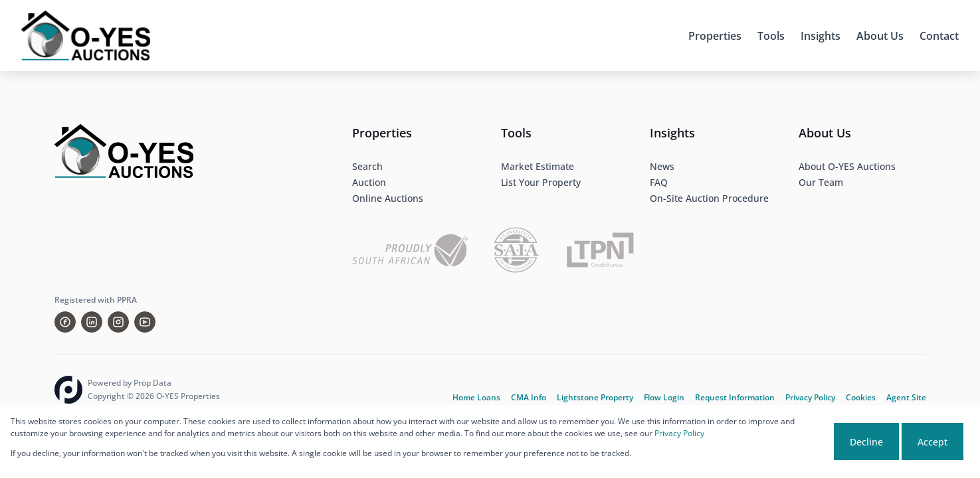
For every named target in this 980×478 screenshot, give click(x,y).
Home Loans (476, 397)
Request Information (735, 397)
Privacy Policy (810, 397)
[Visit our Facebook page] (65, 322)
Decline (866, 442)
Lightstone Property (595, 397)
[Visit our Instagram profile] (118, 322)
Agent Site (906, 397)
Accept (932, 442)
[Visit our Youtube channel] (145, 322)
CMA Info (529, 397)
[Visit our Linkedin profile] (92, 322)
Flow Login (664, 397)
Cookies (861, 397)
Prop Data (152, 383)
